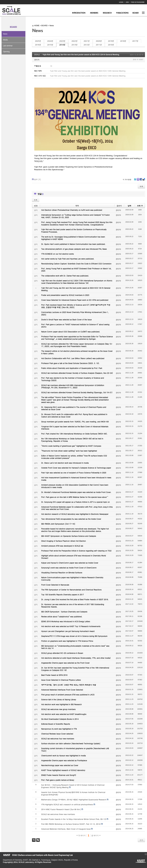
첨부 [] (38, 179)
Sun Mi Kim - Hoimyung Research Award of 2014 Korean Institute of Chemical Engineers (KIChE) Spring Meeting (73, 786)
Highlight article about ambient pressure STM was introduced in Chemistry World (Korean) (73, 557)
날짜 (129, 206)
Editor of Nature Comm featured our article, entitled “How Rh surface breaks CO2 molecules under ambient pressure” (74, 457)
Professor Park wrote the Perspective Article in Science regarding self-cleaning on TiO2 (76, 551)
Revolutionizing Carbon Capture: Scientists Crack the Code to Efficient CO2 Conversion (76, 264)
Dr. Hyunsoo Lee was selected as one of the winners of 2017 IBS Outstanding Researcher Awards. (73, 606)
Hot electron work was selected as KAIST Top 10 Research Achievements (71, 626)
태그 (38, 840)
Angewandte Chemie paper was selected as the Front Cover (65, 663)
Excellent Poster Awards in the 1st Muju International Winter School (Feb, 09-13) (74, 819)
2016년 (38, 45)
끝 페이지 (96, 836)
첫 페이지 (81, 836)
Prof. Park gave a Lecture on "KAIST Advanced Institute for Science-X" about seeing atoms (75, 326)
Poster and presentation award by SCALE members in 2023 (65, 295)
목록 (141, 186)
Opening (6, 52)
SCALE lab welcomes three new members (58, 814)
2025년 (38, 41)
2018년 (123, 41)
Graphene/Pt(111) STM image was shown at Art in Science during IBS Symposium (74, 636)
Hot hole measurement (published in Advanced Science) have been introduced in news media (76, 479)
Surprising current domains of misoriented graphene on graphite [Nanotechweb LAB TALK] (75, 750)
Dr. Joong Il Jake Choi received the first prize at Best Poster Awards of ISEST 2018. (75, 599)
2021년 (87, 41)
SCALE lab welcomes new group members (58, 709)
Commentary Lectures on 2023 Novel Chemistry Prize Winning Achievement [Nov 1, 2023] (75, 313)
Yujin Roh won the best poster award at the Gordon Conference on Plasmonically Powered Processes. (74, 231)
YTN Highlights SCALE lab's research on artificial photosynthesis (67, 804)
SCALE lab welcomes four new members (58, 739)
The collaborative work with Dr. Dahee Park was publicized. (65, 276)
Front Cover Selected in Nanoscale (55, 585)
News (5, 34)
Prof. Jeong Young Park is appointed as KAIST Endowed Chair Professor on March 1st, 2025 (76, 270)
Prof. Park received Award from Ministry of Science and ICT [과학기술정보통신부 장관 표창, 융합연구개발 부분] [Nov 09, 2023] (76, 306)
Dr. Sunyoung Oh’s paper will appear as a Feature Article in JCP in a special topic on (75, 502)
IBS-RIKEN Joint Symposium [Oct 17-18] (58, 524)
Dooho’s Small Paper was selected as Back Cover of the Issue (66, 319)
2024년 (50, 41)
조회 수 (140, 206)
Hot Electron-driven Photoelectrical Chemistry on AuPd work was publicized (72, 210)
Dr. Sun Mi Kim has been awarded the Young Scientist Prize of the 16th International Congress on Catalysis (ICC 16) (75, 669)
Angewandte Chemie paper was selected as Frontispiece (64, 760)
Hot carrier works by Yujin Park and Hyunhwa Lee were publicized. (68, 259)
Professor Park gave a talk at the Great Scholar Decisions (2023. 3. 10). (70, 363)
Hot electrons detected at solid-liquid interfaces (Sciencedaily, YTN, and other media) (76, 658)
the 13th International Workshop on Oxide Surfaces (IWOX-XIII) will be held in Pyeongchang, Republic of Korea (72, 440)
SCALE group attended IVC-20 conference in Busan (62, 653)
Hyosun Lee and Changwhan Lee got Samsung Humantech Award (68, 631)
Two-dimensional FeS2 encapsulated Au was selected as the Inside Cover (71, 519)
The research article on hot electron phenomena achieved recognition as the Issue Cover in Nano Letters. (77, 352)
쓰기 (141, 840)
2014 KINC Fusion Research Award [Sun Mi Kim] (61, 809)
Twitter (135, 180)
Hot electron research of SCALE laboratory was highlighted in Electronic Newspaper (75, 514)
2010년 (111, 45)
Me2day (138, 180)
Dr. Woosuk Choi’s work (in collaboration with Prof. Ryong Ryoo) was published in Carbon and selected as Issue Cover (74, 415)
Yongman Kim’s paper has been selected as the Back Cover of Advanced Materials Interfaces (75, 428)
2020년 (99, 41)
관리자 (37, 60)
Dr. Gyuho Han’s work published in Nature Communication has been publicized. (73, 244)
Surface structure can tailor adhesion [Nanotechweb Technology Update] (71, 743)
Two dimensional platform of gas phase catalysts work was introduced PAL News (74, 249)
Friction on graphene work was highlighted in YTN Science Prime (67, 641)
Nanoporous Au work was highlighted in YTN (59, 729)
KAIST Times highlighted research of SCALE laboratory (63, 770)
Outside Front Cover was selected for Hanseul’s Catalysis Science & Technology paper (76, 468)
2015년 (50, 45)
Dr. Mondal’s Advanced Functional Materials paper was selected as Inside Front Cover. (76, 492)
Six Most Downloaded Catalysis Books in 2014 (60, 719)
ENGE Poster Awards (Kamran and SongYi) (59, 775)
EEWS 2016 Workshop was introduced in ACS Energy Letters (66, 621)
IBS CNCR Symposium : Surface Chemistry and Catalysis (64, 612)
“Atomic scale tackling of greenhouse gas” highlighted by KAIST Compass (71, 446)
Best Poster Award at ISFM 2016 (54, 675)
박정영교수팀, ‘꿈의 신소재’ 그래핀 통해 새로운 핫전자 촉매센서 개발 (69, 685)
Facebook (141, 180)
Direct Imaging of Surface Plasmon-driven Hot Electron (63, 541)
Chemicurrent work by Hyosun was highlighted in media (63, 756)
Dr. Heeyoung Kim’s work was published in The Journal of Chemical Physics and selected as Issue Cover (74, 408)
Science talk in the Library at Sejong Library (59, 699)
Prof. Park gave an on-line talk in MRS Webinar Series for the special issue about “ (75, 497)
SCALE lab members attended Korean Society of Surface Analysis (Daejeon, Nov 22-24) (77, 373)
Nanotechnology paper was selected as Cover (60, 765)
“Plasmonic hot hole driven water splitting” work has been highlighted (69, 451)
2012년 (87, 45)
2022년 (74, 41)
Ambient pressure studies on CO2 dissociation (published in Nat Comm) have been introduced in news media (75, 486)
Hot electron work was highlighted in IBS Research (61, 704)
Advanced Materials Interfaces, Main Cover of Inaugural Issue (66, 829)
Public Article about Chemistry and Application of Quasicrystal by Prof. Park (72, 368)
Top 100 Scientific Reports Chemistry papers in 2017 (62, 595)
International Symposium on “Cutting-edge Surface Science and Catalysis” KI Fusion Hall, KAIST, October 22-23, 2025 (75, 216)
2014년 (62, 45)
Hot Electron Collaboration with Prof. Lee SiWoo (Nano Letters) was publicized (73, 358)
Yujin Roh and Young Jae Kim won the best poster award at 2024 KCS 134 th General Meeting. (81, 55)
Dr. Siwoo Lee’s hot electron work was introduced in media (65, 463)
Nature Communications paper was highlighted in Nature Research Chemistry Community (72, 579)
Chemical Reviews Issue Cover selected (57, 734)
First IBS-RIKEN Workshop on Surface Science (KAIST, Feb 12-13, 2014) (71, 824)
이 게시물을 (127, 179)
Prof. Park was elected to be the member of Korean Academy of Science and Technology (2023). (73, 379)
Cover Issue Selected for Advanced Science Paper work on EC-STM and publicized (75, 300)
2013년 (74, 45)
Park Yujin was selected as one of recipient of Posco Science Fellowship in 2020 (74, 473)
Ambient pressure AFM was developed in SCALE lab (62, 546)
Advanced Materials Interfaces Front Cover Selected (62, 690)
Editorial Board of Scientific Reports (56, 724)
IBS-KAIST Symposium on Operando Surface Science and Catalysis (69, 536)
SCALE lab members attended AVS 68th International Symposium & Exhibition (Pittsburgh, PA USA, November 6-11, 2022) (73, 386)
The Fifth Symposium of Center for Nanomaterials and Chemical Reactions (71, 590)
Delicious (144, 180)
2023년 (62, 41)
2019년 (111, 41)
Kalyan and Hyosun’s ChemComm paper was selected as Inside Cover (70, 563)
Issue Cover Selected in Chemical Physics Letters (61, 680)
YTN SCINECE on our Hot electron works (58, 254)
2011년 (99, 45)
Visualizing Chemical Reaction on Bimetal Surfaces (62, 573)
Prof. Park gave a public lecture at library (58, 780)
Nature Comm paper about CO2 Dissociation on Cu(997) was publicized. (71, 332)
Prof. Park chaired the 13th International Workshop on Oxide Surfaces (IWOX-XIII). (74, 434)
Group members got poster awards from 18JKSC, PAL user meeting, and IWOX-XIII (75, 422)
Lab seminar (8, 46)
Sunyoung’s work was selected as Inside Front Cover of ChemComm (69, 568)
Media (5, 40)
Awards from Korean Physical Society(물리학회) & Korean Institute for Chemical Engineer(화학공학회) (73, 793)
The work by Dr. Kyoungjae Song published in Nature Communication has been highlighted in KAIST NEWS (73, 238)
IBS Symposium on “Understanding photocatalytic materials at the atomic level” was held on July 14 (75, 647)
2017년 (135, 41)
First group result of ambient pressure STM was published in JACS (68, 695)
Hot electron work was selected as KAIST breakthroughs (64, 714)
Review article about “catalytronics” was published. (62, 616)
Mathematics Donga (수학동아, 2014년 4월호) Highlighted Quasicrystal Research (74, 800)
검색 (34, 840)
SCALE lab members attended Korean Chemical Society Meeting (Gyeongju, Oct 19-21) (77, 392)
